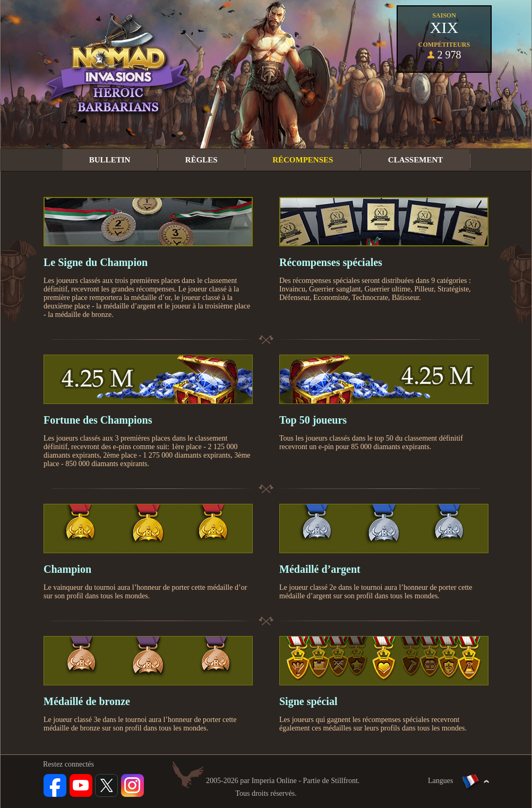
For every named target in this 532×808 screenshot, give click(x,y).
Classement (415, 160)
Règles (201, 160)
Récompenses (303, 160)
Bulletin (110, 160)
